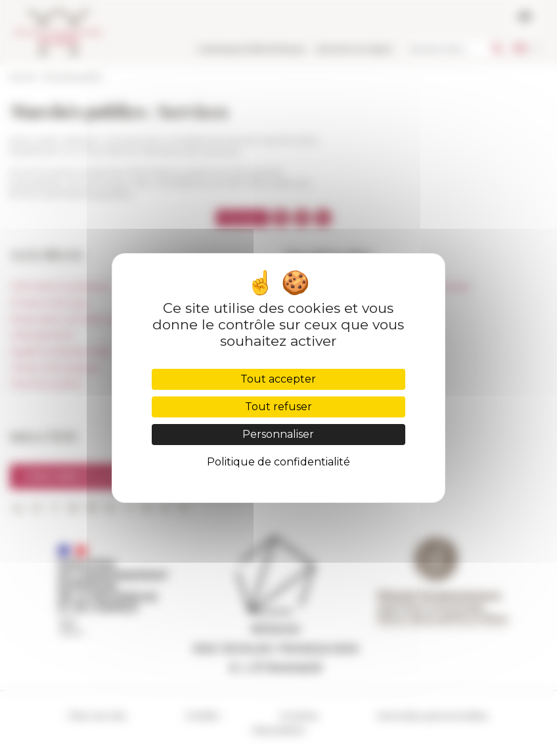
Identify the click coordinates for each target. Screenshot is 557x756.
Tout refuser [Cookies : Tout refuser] (278, 407)
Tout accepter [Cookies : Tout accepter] (278, 379)
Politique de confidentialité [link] (278, 462)
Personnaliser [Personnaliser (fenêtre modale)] (278, 434)
